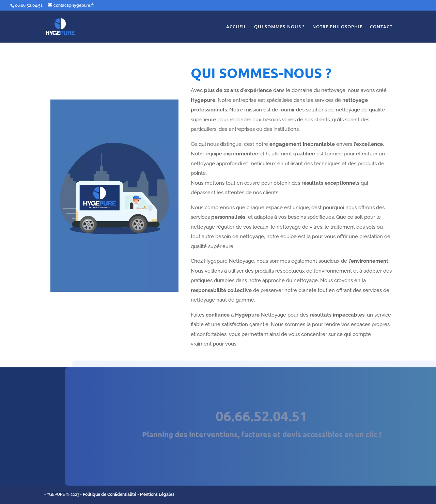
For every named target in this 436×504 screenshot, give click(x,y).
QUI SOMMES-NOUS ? (279, 27)
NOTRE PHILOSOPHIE (337, 27)
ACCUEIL (236, 27)
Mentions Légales (157, 494)
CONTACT (381, 27)
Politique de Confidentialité (110, 494)
